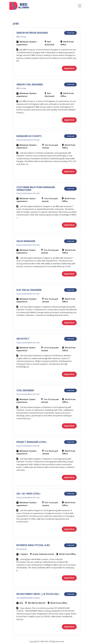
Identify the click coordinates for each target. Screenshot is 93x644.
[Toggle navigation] (80, 6)
